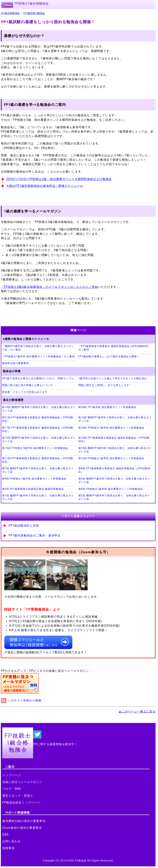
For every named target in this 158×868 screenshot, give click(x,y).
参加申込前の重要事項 (15, 363)
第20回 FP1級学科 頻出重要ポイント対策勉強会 (107, 407)
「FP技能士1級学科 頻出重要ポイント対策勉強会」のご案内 (38, 356)
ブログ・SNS (12, 789)
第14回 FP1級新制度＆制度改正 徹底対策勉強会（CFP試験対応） (114, 440)
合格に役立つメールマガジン (22, 782)
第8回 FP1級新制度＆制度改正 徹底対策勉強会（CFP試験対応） (115, 470)
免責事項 (8, 848)
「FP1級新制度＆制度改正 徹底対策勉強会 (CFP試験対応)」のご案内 (115, 348)
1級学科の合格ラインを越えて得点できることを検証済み (113, 378)
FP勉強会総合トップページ (21, 803)
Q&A (5, 835)
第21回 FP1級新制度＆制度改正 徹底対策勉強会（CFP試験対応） (38, 419)
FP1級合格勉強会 (10, 13)
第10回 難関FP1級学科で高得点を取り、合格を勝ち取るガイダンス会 (115, 450)
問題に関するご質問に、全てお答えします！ (105, 385)
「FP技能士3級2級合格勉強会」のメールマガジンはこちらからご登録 (49, 287)
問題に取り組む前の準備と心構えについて (27, 385)
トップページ (12, 775)
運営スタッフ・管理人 (18, 796)
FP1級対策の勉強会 (34, 13)
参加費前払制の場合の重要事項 (24, 821)
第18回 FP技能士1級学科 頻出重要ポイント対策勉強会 (111, 428)
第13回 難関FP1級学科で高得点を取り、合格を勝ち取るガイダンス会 (39, 440)
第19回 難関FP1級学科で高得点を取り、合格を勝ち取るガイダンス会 (39, 409)
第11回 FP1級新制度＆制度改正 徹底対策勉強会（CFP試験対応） (38, 460)
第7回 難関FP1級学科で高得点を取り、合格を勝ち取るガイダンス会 (38, 470)
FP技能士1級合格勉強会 (32, 3)
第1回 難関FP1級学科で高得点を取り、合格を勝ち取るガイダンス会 (38, 497)
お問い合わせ (12, 841)
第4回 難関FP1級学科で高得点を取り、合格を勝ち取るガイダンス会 (114, 480)
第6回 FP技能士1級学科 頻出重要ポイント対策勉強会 (111, 489)
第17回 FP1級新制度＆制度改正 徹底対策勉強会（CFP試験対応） (38, 429)
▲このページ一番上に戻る (137, 712)
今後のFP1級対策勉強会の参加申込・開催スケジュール (45, 186)
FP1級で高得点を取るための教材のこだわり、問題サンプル (38, 378)
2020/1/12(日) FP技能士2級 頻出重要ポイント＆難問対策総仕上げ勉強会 (59, 179)
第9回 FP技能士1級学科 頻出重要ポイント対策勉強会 (34, 479)
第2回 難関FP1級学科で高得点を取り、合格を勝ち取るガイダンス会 (114, 497)
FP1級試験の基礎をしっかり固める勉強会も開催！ (109, 356)
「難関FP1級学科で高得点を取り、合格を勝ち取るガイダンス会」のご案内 (38, 348)
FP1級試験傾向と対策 (24, 526)
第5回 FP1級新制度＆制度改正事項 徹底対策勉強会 (33, 489)
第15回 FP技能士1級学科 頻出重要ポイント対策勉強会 (35, 448)
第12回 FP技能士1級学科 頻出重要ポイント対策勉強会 (111, 458)
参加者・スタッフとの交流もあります (25, 392)
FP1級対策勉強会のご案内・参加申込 (35, 535)
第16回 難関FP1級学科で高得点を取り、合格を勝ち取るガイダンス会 (115, 419)
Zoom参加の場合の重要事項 (22, 828)
